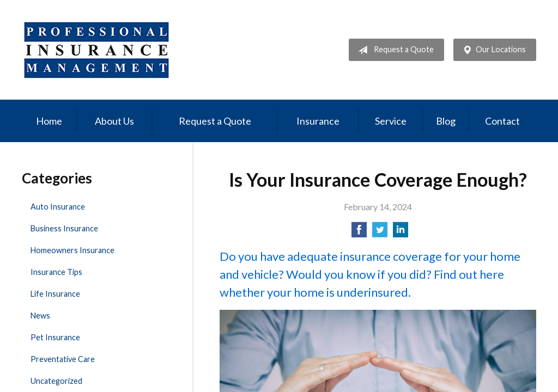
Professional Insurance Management (97, 50)
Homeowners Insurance (72, 250)
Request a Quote (394, 50)
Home (49, 121)
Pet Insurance (55, 337)
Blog (446, 121)
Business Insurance (64, 228)
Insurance (318, 121)
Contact (502, 121)
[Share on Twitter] (380, 233)
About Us (114, 121)
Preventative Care (63, 359)
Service (391, 121)
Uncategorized (56, 381)
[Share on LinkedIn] (401, 233)
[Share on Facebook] (359, 233)
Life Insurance (55, 294)
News (40, 316)
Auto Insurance (58, 207)
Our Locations (492, 50)
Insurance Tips (56, 272)
